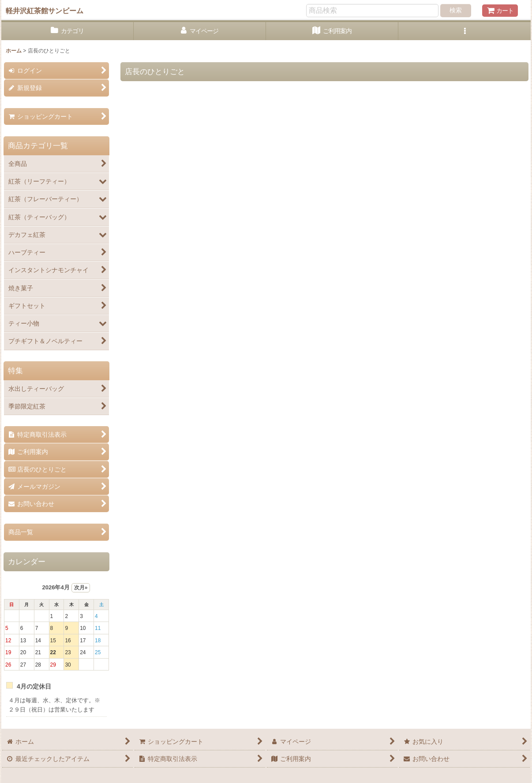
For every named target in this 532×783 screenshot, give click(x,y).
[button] (465, 31)
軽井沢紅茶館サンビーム (45, 11)
